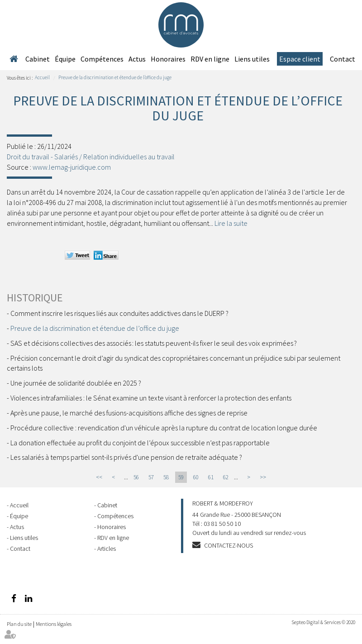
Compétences (102, 59)
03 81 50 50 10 (222, 524)
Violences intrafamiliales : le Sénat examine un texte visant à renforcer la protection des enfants (151, 398)
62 (226, 477)
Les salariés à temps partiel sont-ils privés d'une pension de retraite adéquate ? (126, 457)
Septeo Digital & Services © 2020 (323, 622)
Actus (137, 59)
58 (166, 477)
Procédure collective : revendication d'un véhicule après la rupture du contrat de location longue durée (164, 428)
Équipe (65, 59)
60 (196, 477)
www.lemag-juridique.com (72, 167)
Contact (343, 59)
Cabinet (38, 59)
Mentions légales (54, 624)
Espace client (300, 59)
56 (136, 477)
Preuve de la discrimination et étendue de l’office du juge (115, 77)
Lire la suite (231, 223)
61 (211, 477)
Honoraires (168, 59)
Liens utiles (252, 59)
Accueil (14, 59)
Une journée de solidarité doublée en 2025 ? (76, 383)
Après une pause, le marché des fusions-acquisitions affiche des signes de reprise (129, 413)
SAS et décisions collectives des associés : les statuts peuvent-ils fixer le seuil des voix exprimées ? (154, 343)
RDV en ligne (210, 59)
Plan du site (19, 624)
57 (151, 477)
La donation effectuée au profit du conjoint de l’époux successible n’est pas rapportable (140, 443)
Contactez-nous (229, 545)
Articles (107, 549)
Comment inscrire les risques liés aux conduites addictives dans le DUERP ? (119, 313)
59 (181, 477)
